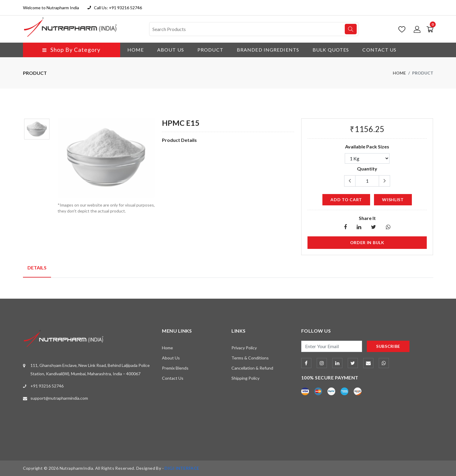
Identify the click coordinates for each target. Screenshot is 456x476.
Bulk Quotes (331, 50)
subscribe (388, 346)
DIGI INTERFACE (182, 468)
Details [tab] (37, 268)
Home (136, 50)
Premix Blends (175, 368)
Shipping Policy (245, 378)
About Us (171, 50)
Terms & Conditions (250, 358)
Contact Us (379, 50)
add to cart (346, 200)
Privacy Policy (244, 348)
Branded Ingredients (268, 50)
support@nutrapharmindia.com (59, 398)
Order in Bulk (367, 242)
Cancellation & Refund (252, 368)
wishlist (393, 200)
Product (210, 50)
